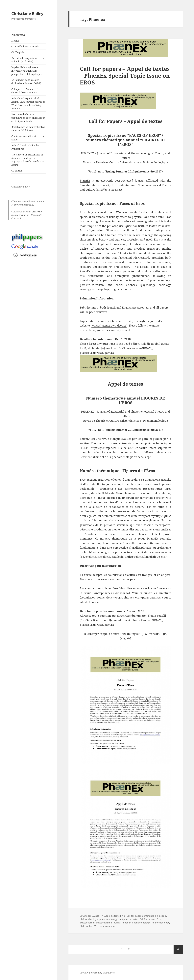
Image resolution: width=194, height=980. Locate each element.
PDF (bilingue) (130, 634)
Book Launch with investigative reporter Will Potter (28, 129)
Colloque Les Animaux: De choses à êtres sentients (26, 91)
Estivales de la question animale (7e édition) (24, 60)
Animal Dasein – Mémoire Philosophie (25, 147)
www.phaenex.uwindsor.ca (109, 326)
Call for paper (134, 916)
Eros (159, 919)
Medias (15, 41)
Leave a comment (106, 926)
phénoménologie (89, 919)
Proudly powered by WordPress (97, 973)
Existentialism (87, 923)
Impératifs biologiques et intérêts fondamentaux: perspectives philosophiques (27, 71)
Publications (18, 35)
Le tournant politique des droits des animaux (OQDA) (26, 82)
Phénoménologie (141, 923)
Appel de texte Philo (115, 916)
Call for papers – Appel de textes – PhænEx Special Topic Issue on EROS (125, 75)
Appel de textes (130, 919)
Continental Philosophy (154, 916)
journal (117, 923)
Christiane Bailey (27, 14)
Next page (178, 949)
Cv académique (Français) (25, 46)
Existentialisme (104, 923)
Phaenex (126, 923)
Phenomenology (160, 923)
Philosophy (86, 926)
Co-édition (17, 171)
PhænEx (85, 439)
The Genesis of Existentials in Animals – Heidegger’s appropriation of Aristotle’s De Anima (28, 160)
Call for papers (147, 919)
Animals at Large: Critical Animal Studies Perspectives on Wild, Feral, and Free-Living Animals (28, 103)
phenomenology (108, 919)
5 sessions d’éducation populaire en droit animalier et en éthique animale (28, 118)
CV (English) (18, 52)
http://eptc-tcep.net (103, 448)
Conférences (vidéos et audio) (24, 138)
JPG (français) (151, 634)
